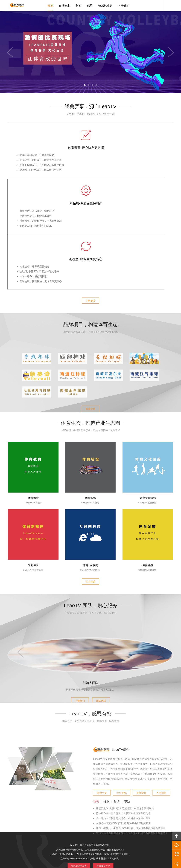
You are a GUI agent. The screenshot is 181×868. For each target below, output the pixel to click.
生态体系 (90, 470)
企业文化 (122, 717)
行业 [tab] (106, 727)
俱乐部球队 (105, 6)
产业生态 (61, 818)
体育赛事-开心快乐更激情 (35, 149)
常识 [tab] (117, 727)
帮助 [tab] (127, 727)
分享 (177, 864)
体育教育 (33, 386)
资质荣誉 (141, 717)
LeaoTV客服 (158, 6)
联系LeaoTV (125, 818)
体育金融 (148, 453)
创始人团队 (90, 598)
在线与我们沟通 (81, 752)
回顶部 (177, 836)
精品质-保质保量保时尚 (90, 149)
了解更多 (90, 191)
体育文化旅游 (148, 386)
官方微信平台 (177, 854)
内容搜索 (168, 6)
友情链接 (142, 818)
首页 (50, 6)
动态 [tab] (96, 727)
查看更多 (90, 321)
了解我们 (77, 615)
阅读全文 (102, 717)
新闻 (78, 6)
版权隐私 (90, 818)
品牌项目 (76, 818)
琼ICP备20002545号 (97, 846)
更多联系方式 (101, 752)
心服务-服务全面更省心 (146, 149)
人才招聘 (161, 717)
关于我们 (124, 6)
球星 (90, 6)
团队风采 (104, 615)
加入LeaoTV (107, 818)
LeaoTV (15, 6)
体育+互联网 (91, 453)
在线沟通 (177, 845)
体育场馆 (90, 386)
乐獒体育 (33, 453)
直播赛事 (64, 6)
